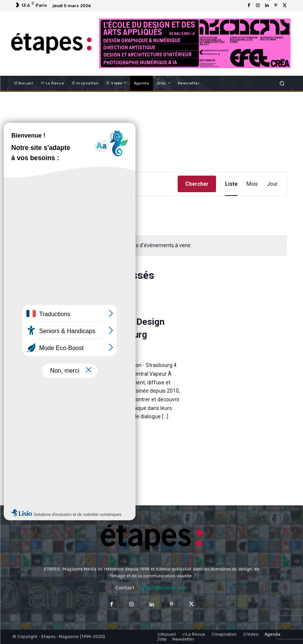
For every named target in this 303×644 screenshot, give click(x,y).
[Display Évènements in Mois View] (252, 184)
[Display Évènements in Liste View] (231, 184)
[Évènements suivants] (35, 216)
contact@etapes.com (163, 588)
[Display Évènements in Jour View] (272, 184)
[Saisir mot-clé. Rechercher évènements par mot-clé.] (97, 184)
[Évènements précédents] (20, 216)
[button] (282, 83)
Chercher (197, 184)
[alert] (153, 246)
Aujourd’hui (63, 216)
